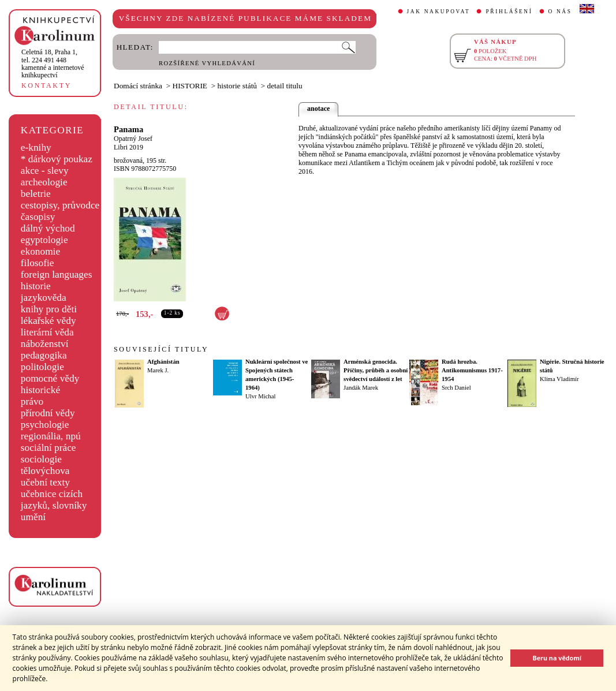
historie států (237, 86)
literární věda (47, 332)
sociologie (41, 459)
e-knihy (36, 147)
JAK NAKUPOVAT (439, 12)
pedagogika (44, 355)
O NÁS (560, 12)
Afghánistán (163, 362)
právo (32, 401)
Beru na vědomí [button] (557, 658)
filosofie (38, 263)
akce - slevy (45, 171)
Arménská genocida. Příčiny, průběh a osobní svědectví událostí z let (376, 370)
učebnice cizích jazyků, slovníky (54, 500)
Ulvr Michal (260, 396)
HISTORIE (190, 86)
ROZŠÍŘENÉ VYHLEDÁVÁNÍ (207, 63)
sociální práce (48, 448)
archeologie (44, 182)
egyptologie (44, 240)
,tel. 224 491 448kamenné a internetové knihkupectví (53, 64)
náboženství (45, 344)
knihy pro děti (49, 309)
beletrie (36, 194)
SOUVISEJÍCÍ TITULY (161, 349)
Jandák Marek (361, 388)
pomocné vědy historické (50, 384)
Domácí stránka (138, 86)
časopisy (38, 217)
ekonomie (40, 251)
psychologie (45, 425)
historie (36, 286)
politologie (42, 367)
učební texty (45, 482)
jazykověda (44, 298)
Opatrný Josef (133, 139)
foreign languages (57, 274)
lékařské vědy (48, 321)
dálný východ (48, 228)
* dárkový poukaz (57, 159)
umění (33, 517)
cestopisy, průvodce (60, 205)
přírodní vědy (48, 413)
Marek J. (158, 370)
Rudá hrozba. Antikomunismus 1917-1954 (472, 370)
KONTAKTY (46, 85)
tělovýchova (45, 471)
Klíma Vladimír (559, 379)
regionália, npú (51, 436)
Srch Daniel (456, 388)
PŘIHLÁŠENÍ (509, 12)
